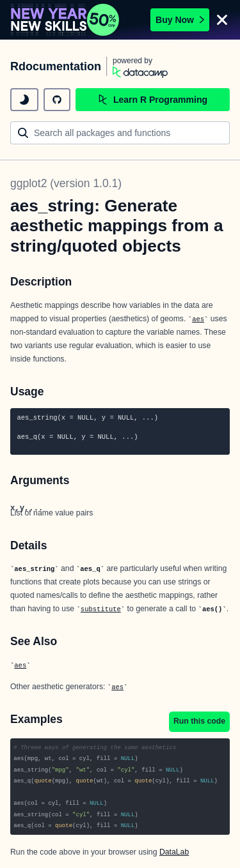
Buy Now (180, 20)
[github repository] (57, 100)
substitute (101, 609)
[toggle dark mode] (24, 100)
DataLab (174, 852)
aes (198, 319)
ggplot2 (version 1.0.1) (66, 183)
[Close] (222, 20)
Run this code (199, 721)
